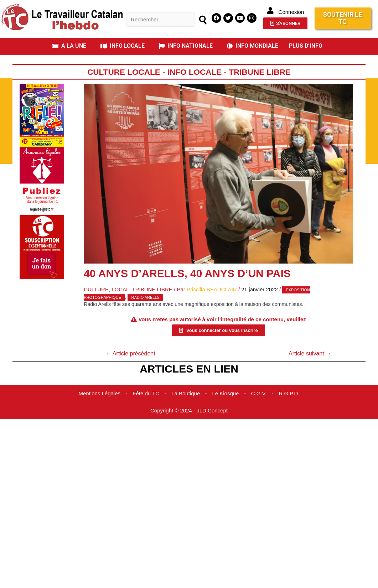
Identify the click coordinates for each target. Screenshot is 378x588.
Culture (96, 289)
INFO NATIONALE (186, 46)
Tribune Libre (260, 72)
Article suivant (310, 353)
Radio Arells (145, 297)
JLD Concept (212, 410)
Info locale (195, 72)
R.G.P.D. (289, 393)
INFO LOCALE (123, 46)
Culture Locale (124, 72)
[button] (71, 46)
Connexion (291, 12)
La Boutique (186, 393)
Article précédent (130, 353)
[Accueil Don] (42, 247)
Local (120, 289)
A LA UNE (69, 46)
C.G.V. (259, 393)
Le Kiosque (225, 393)
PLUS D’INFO (306, 46)
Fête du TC (146, 393)
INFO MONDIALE (253, 46)
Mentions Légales (99, 393)
